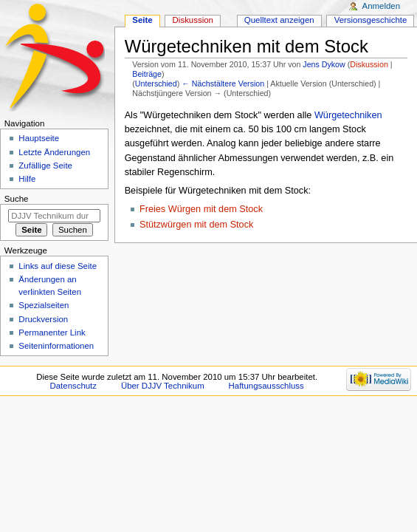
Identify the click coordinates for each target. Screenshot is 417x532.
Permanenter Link (52, 332)
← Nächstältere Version (223, 83)
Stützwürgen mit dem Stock (196, 225)
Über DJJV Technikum (163, 386)
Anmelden (382, 6)
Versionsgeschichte (371, 20)
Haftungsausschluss (266, 386)
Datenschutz (74, 386)
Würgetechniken (348, 115)
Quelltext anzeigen (279, 20)
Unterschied (156, 83)
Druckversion (43, 319)
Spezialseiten (44, 305)
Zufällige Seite (45, 166)
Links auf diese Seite (58, 266)
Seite (142, 20)
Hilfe (27, 179)
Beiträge (147, 74)
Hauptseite (39, 138)
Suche (17, 199)
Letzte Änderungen (54, 152)
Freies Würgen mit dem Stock (201, 209)
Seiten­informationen (56, 346)
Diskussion (369, 64)
